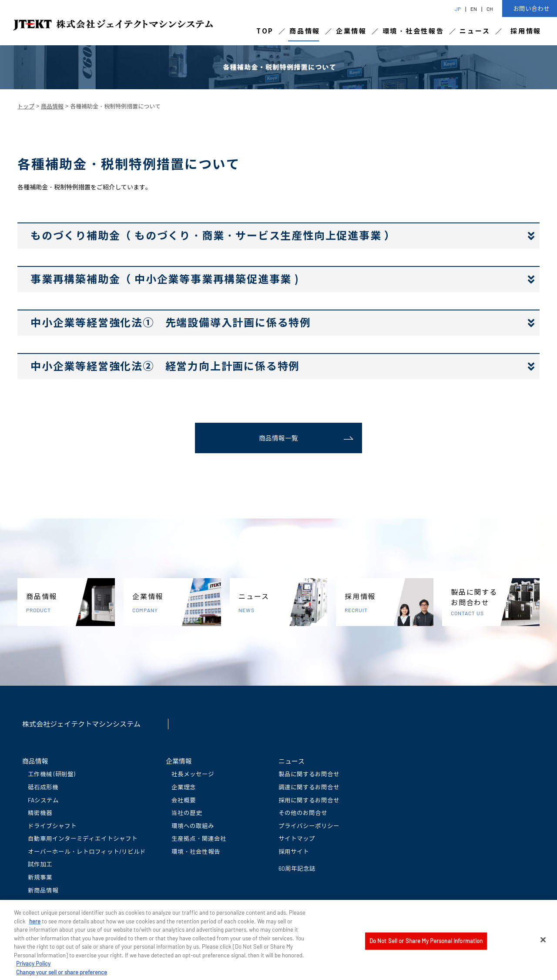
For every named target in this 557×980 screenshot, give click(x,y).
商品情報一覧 (278, 438)
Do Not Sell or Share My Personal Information (426, 945)
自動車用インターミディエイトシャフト (83, 838)
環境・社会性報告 (413, 31)
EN (474, 9)
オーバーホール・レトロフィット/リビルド (87, 851)
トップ (26, 106)
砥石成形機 (43, 787)
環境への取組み (193, 826)
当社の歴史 (187, 813)
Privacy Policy (33, 968)
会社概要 (184, 800)
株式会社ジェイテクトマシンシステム (81, 724)
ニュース (475, 31)
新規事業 (40, 877)
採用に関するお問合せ (309, 800)
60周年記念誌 (297, 868)
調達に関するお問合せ (309, 787)
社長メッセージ (193, 774)
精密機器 (40, 813)
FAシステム (43, 800)
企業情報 (351, 31)
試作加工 (40, 864)
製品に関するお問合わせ (495, 602)
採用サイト (294, 851)
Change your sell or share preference (62, 976)
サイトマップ (297, 838)
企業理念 (184, 787)
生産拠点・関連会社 (199, 838)
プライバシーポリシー (309, 826)
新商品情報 (43, 890)
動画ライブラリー (52, 903)
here (35, 925)
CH (490, 9)
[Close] (543, 944)
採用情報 (526, 31)
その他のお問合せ (303, 813)
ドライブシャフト (52, 826)
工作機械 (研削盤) (52, 774)
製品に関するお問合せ (309, 774)
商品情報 (305, 31)
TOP (265, 31)
